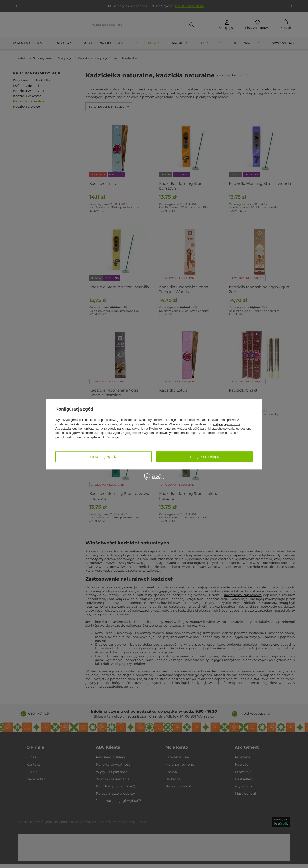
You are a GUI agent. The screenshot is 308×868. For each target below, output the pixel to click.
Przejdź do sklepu (205, 457)
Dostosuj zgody (103, 457)
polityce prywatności (226, 424)
